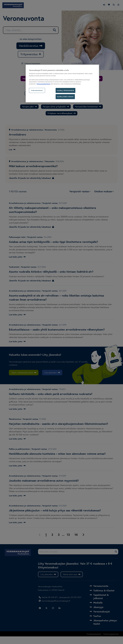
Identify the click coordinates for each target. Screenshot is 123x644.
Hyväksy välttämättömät (65, 90)
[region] (62, 83)
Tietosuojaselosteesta (43, 84)
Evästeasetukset (37, 90)
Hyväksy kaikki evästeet (65, 97)
